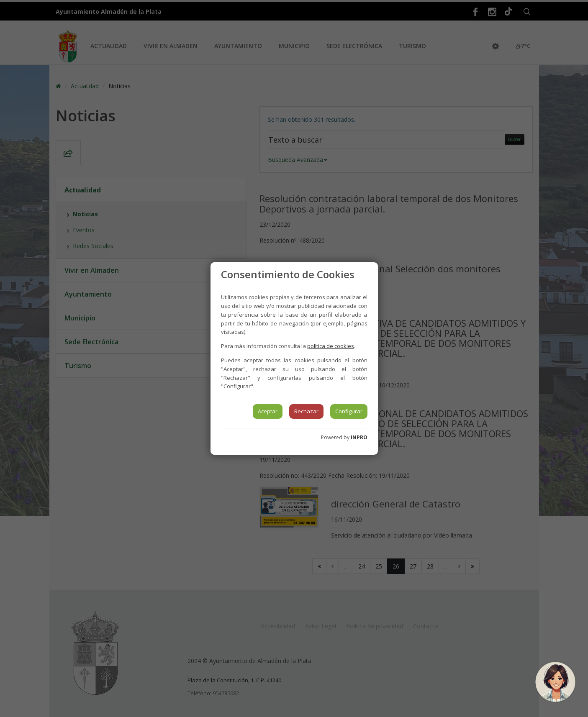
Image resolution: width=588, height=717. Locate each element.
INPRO (359, 437)
